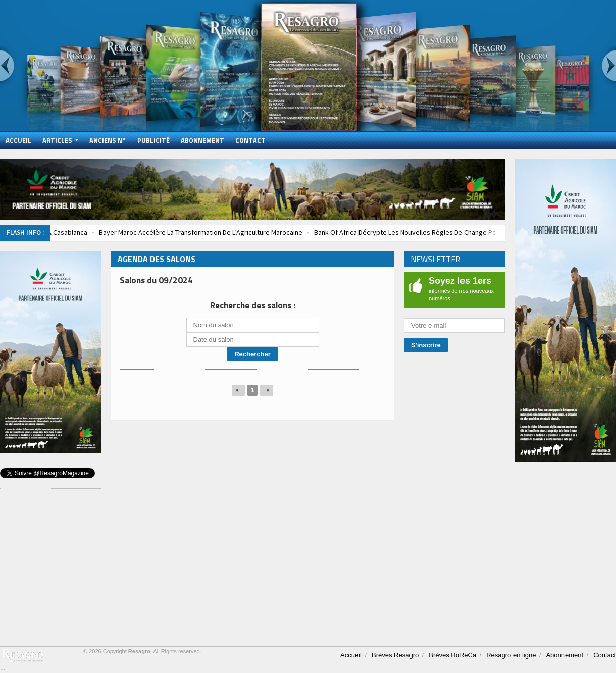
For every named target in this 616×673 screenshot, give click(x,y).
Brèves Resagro (395, 655)
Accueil (18, 140)
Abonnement (202, 140)
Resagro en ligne (511, 655)
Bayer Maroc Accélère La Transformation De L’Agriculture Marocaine (212, 232)
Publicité (153, 140)
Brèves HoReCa (452, 655)
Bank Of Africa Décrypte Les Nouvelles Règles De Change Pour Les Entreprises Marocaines (463, 232)
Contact (250, 140)
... (3, 668)
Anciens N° (108, 140)
